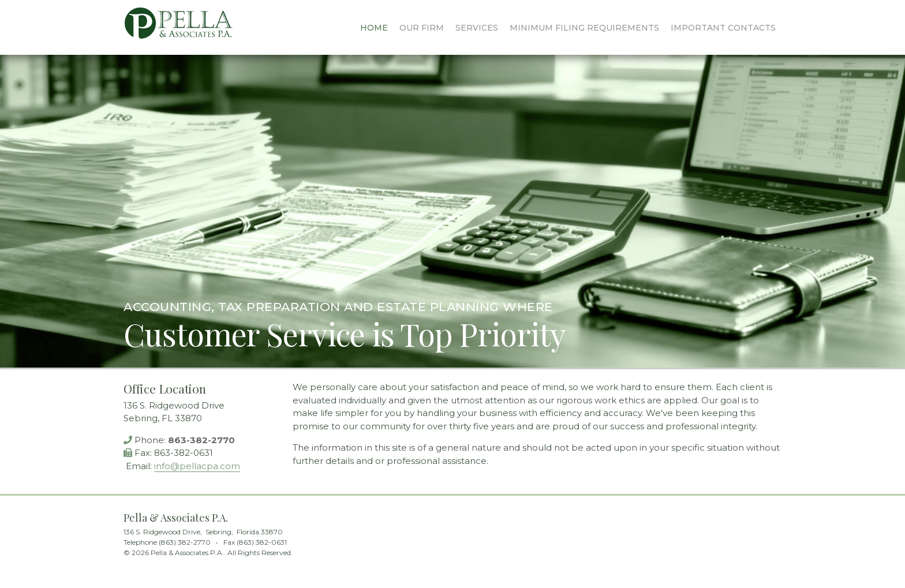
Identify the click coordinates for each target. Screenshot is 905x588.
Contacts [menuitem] (723, 28)
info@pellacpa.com (197, 466)
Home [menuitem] (374, 28)
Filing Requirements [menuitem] (584, 28)
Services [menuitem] (477, 28)
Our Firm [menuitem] (422, 28)
